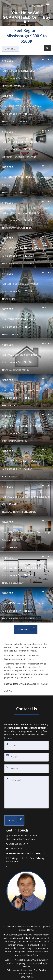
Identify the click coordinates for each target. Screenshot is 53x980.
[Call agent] (3, 6)
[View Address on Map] (26, 860)
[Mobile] (26, 769)
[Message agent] (26, 849)
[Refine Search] (47, 48)
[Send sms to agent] (8, 6)
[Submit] (14, 820)
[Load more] (26, 629)
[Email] (26, 757)
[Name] (26, 746)
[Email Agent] (26, 866)
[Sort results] (11, 49)
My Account (36, 6)
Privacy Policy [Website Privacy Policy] (32, 955)
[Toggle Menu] (48, 4)
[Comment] (26, 792)
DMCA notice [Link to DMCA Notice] (27, 977)
